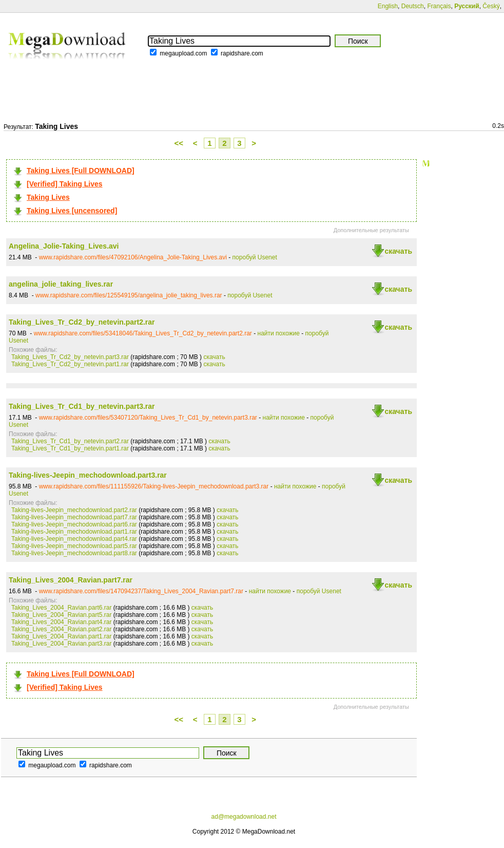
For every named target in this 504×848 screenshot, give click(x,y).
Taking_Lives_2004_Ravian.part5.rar (61, 615)
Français (439, 6)
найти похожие (279, 333)
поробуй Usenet (255, 257)
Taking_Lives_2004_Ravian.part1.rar (61, 636)
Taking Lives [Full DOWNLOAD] (81, 171)
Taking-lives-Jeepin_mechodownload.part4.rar (74, 539)
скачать (398, 251)
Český (491, 6)
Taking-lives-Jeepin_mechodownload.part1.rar (74, 532)
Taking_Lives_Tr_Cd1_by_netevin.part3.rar (82, 406)
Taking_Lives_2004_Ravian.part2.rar (61, 629)
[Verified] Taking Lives (65, 184)
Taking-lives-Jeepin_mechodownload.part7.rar (74, 517)
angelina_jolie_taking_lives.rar (61, 284)
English (388, 6)
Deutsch (413, 6)
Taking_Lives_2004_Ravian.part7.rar (71, 580)
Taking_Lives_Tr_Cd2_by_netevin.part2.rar (82, 322)
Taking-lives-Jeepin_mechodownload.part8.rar (74, 553)
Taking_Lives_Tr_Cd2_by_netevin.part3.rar (70, 357)
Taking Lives (48, 197)
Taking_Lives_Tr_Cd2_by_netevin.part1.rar (70, 364)
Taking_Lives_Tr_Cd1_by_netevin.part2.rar (70, 441)
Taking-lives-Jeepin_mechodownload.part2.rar (74, 510)
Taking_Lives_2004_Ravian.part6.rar (61, 608)
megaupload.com (183, 53)
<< (179, 143)
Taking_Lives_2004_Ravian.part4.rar (61, 622)
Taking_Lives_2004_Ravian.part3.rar (61, 644)
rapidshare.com (242, 53)
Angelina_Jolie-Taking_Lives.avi (64, 246)
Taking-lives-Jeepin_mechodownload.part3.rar (88, 475)
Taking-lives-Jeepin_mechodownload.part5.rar (74, 546)
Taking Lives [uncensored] (72, 211)
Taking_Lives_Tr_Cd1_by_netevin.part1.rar (70, 448)
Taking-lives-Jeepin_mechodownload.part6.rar (74, 524)
